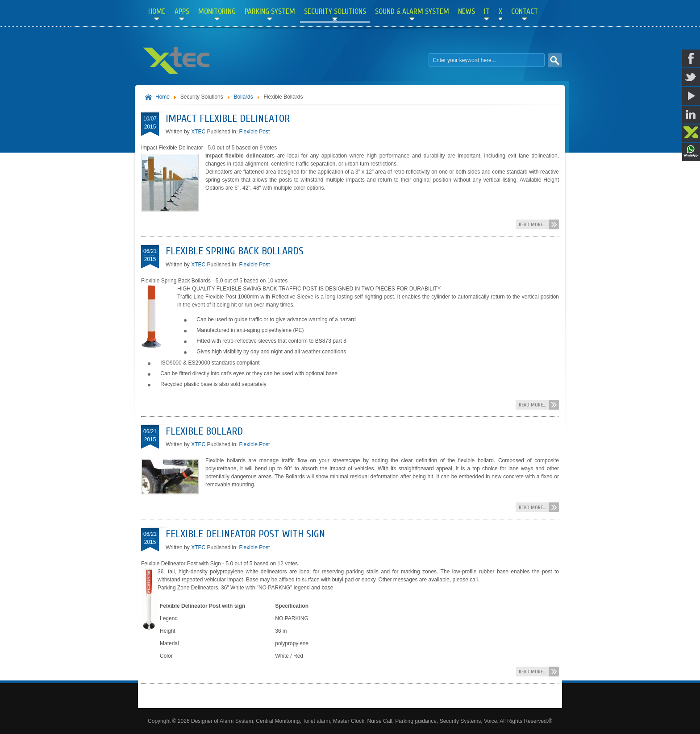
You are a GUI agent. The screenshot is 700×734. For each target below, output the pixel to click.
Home (162, 97)
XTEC (198, 132)
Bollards (243, 97)
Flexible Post (255, 132)
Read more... (532, 224)
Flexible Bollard (204, 431)
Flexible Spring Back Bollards (235, 251)
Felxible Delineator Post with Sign (245, 534)
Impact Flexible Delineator (228, 118)
